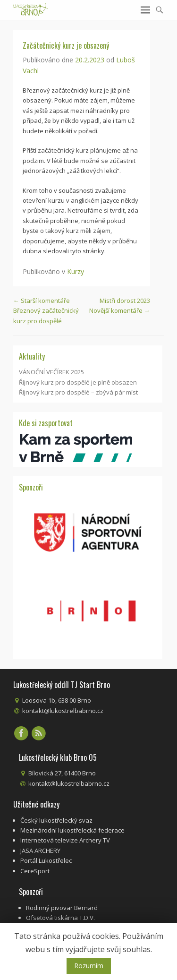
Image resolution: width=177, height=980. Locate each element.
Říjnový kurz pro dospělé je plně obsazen (78, 382)
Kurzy (76, 271)
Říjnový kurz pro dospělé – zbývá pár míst (78, 392)
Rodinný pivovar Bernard (62, 908)
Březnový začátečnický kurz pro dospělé (46, 311)
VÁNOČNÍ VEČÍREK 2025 (51, 372)
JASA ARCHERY (40, 851)
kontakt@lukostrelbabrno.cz (63, 711)
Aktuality (32, 356)
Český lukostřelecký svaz (56, 820)
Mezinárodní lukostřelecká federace (72, 830)
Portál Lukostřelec (46, 860)
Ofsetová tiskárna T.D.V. (60, 918)
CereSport (35, 871)
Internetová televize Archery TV (65, 840)
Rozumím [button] (89, 966)
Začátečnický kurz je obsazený (66, 45)
